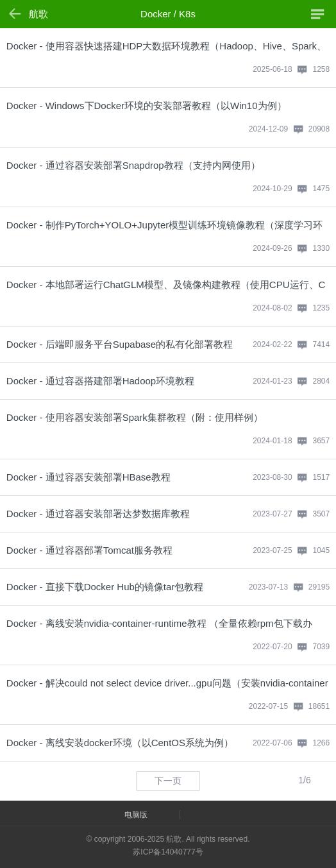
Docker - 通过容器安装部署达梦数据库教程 (98, 514)
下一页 (168, 781)
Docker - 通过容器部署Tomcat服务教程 (89, 550)
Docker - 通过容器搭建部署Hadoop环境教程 (100, 381)
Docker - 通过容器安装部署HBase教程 (88, 477)
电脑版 (136, 815)
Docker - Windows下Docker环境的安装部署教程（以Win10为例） (147, 106)
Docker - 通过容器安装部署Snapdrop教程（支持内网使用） (133, 165)
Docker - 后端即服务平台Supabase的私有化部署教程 (120, 344)
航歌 (38, 14)
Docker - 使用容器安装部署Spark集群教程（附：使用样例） (135, 417)
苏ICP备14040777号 (168, 852)
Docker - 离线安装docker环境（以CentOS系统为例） (120, 743)
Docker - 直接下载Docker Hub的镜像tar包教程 (105, 587)
